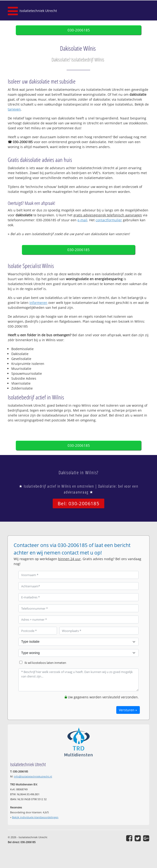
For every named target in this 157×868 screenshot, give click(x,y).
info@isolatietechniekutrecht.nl (33, 776)
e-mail (82, 220)
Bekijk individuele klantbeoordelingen (35, 817)
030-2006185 (79, 30)
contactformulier (109, 220)
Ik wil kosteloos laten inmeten (45, 663)
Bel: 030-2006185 (78, 503)
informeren (38, 303)
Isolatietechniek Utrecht (38, 11)
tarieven (14, 109)
